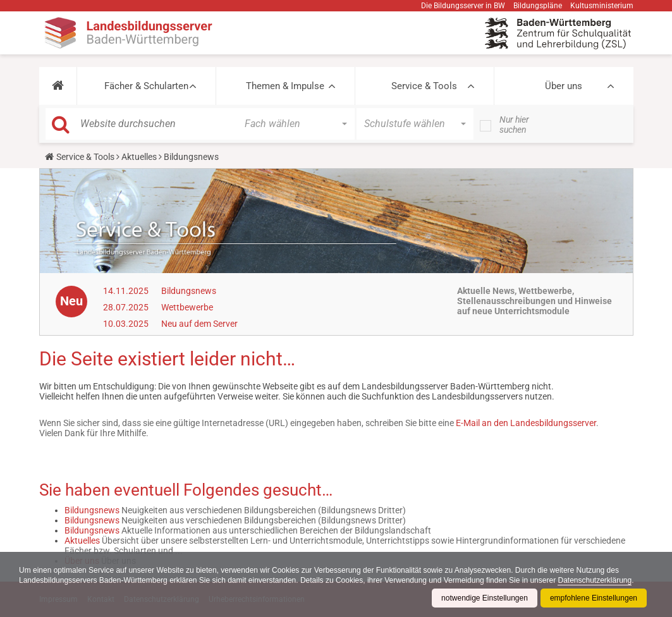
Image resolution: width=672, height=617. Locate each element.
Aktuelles (139, 157)
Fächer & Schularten (146, 86)
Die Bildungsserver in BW (463, 6)
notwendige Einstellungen (485, 598)
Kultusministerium (602, 6)
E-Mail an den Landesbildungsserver (526, 423)
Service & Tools (424, 86)
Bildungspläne (538, 6)
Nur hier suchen (514, 125)
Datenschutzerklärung (595, 580)
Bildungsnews (189, 291)
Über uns (564, 86)
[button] (58, 86)
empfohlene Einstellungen (594, 598)
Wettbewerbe (187, 307)
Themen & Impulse (285, 86)
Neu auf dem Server (199, 324)
